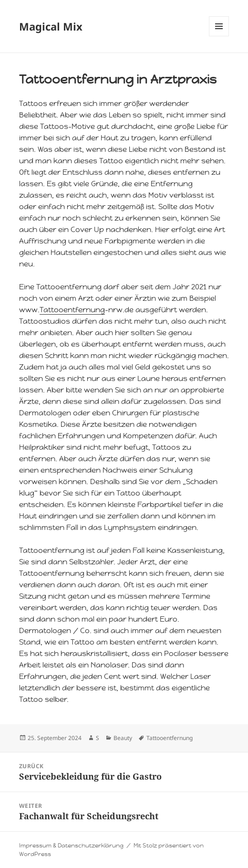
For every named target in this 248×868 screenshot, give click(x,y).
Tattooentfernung (72, 310)
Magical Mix (51, 26)
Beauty (123, 738)
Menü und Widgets (219, 36)
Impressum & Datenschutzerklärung (71, 846)
